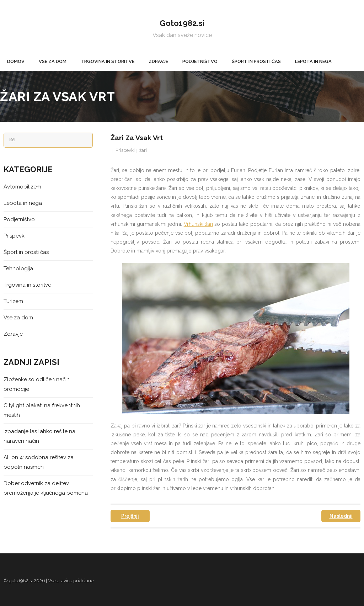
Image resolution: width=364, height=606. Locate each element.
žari (143, 150)
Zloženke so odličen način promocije (37, 384)
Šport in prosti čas (26, 252)
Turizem (13, 301)
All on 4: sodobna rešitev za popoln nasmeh (39, 462)
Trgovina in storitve (27, 285)
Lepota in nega (23, 203)
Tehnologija (18, 269)
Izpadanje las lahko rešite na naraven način (39, 436)
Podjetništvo (19, 219)
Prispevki (125, 150)
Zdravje (13, 334)
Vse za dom (18, 318)
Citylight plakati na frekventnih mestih (42, 410)
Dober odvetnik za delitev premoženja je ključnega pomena (46, 488)
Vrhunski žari (198, 224)
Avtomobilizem (22, 187)
